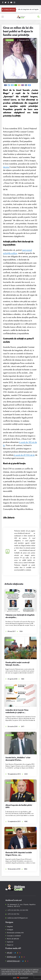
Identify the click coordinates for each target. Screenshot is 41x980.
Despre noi (10, 945)
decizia (6, 167)
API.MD (9, 953)
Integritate (10, 927)
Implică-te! (10, 942)
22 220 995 (24, 910)
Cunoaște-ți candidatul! (14, 936)
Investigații (10, 930)
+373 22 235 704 (13, 914)
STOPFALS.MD (12, 957)
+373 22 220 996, (14, 910)
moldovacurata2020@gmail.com (18, 918)
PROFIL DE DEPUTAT (13, 939)
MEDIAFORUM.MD (13, 961)
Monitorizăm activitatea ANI (15, 933)
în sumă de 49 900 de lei (24, 455)
